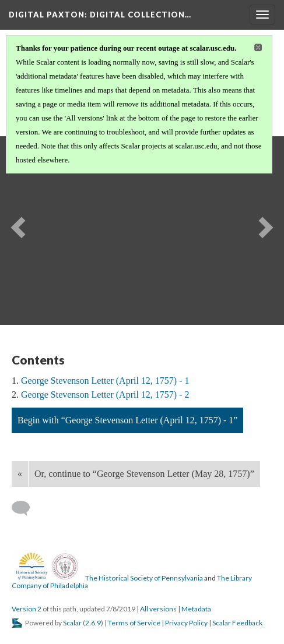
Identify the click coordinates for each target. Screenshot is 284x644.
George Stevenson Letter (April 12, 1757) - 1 (105, 381)
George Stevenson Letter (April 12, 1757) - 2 (105, 394)
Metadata (196, 609)
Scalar (72, 623)
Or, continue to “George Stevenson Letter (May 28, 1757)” (144, 474)
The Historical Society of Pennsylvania (144, 578)
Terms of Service (134, 623)
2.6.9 (93, 623)
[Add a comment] (26, 508)
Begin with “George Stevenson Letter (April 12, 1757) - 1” (127, 420)
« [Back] (20, 474)
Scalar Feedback (237, 623)
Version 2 (27, 609)
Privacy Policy (186, 623)
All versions (158, 609)
